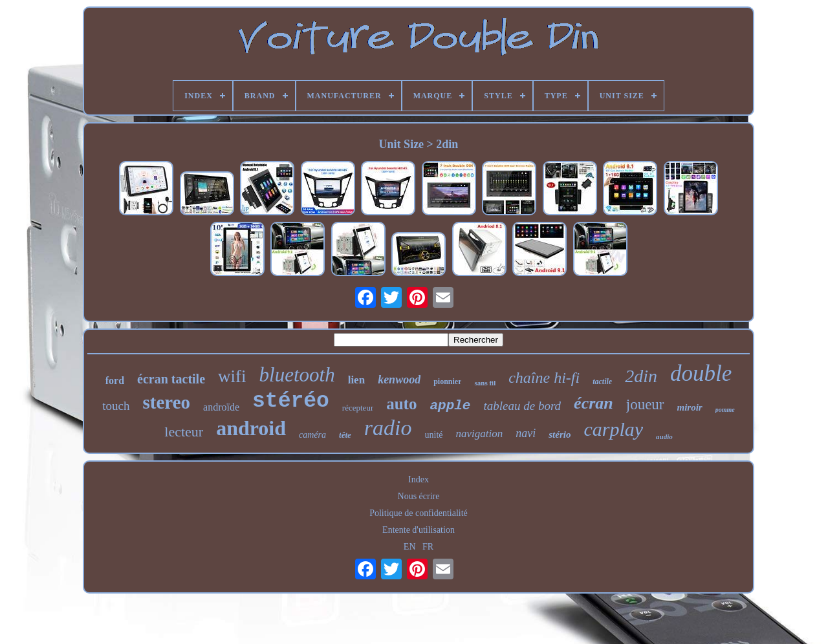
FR (428, 547)
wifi (232, 376)
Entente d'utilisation (419, 530)
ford (115, 381)
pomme (725, 410)
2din (641, 376)
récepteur (358, 408)
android (251, 428)
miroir (690, 407)
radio (388, 428)
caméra (312, 435)
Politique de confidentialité (419, 513)
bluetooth (297, 375)
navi (526, 433)
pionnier (447, 381)
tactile (602, 381)
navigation (480, 434)
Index (419, 479)
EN (410, 547)
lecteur (184, 432)
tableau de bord (522, 406)
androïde (221, 407)
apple (450, 406)
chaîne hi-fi (544, 378)
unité (434, 435)
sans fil (485, 383)
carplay (613, 429)
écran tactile (171, 379)
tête (345, 435)
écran (594, 403)
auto (401, 404)
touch (116, 406)
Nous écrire (419, 496)
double (701, 373)
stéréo (291, 401)
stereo (167, 402)
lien (356, 380)
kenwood (399, 380)
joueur (645, 404)
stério (560, 435)
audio (664, 436)
